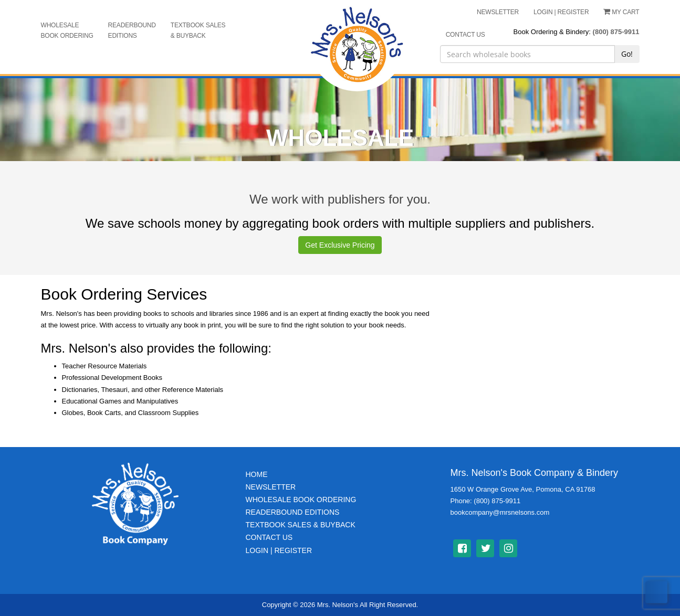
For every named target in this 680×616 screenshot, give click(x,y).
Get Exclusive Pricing (340, 245)
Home (257, 474)
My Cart (621, 12)
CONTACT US (465, 35)
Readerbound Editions (132, 30)
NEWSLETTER (498, 12)
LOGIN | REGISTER (561, 12)
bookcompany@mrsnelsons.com (500, 512)
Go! (627, 54)
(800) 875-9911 (616, 32)
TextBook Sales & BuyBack (301, 525)
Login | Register (279, 550)
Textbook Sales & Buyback (198, 30)
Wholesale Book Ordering (67, 30)
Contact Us (269, 537)
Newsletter (271, 487)
